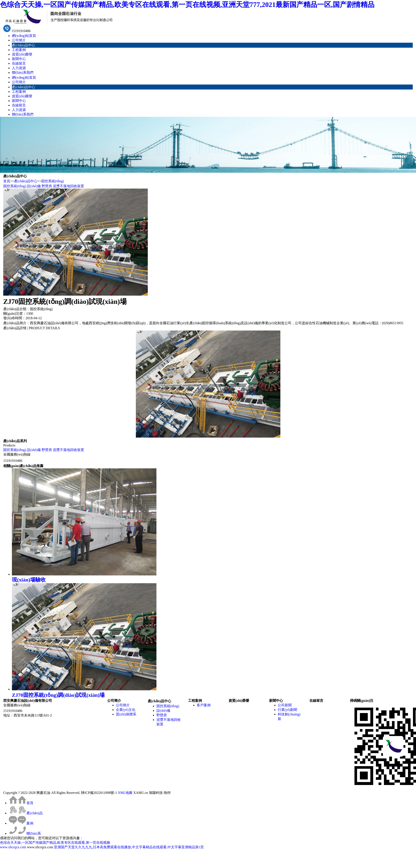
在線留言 (19, 63)
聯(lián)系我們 (23, 72)
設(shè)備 (34, 186)
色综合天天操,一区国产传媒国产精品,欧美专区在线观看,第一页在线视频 (55, 843)
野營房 (47, 186)
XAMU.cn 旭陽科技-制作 (152, 793)
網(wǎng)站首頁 (24, 36)
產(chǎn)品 (26, 813)
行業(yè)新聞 (288, 710)
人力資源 (19, 68)
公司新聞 (285, 705)
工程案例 (19, 50)
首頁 (7, 181)
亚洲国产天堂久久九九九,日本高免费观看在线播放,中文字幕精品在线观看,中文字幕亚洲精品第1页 (129, 847)
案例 (21, 823)
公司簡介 (19, 40)
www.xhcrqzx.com (13, 847)
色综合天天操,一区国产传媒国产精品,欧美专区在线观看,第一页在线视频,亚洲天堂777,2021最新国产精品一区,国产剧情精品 (187, 5)
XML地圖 (125, 793)
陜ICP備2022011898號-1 (99, 793)
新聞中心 (19, 59)
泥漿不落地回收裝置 (68, 186)
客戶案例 (204, 705)
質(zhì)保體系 (126, 714)
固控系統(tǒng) (53, 181)
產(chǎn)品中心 (24, 45)
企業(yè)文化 (126, 710)
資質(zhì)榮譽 (22, 54)
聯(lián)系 (25, 833)
